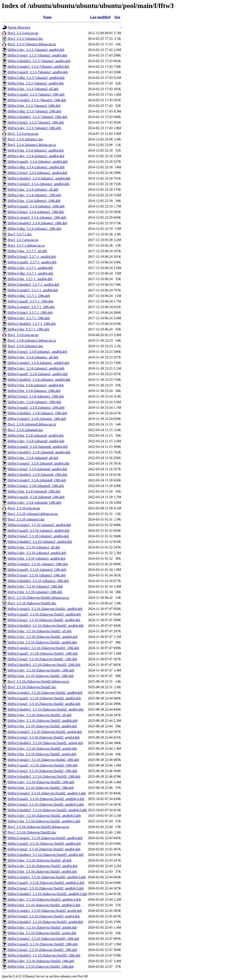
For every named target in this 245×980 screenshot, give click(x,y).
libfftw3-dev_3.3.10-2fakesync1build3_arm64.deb (42, 927)
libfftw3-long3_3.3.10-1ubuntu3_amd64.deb (38, 536)
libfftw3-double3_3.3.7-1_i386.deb (32, 324)
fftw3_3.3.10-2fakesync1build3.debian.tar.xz (38, 827)
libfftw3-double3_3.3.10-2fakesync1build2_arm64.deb (45, 743)
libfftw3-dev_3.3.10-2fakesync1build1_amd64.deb (42, 637)
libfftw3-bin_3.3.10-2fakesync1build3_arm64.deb (42, 933)
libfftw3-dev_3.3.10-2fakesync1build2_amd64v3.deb (44, 816)
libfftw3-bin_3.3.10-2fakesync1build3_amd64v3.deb (44, 905)
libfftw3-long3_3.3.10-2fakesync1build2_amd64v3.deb (46, 804)
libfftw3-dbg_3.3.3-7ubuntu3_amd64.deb (36, 78)
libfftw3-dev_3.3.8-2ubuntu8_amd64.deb (36, 441)
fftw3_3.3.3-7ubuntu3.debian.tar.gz (32, 44)
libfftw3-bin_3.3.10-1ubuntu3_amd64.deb (36, 558)
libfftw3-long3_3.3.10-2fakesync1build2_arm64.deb (44, 737)
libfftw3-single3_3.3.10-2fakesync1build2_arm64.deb (45, 732)
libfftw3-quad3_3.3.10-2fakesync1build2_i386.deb (43, 765)
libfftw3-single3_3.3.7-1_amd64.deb (33, 290)
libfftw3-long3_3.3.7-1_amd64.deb (32, 257)
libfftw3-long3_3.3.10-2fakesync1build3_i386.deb (42, 950)
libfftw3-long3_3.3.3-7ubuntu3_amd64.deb (37, 55)
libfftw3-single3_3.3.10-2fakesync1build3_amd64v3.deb (47, 877)
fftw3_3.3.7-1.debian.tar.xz (26, 245)
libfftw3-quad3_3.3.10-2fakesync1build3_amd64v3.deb (46, 883)
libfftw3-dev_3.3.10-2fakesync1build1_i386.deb (41, 670)
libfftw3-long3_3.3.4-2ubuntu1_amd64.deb (37, 173)
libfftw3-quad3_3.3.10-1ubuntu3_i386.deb (37, 570)
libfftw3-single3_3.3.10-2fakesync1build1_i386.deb (43, 648)
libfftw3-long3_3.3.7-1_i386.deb (30, 313)
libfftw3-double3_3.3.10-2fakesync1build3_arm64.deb (45, 922)
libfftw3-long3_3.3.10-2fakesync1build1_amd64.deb (44, 620)
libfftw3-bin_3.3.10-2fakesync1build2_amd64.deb (42, 726)
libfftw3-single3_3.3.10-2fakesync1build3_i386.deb (43, 939)
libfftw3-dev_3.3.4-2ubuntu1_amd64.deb (36, 156)
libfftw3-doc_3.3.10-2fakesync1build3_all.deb (40, 860)
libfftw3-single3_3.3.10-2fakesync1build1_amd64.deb (45, 609)
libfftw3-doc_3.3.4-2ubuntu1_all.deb (33, 190)
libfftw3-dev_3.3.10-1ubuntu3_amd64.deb (37, 553)
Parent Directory (19, 27)
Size (117, 17)
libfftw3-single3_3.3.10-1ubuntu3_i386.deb (38, 564)
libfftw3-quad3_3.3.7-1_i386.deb (30, 301)
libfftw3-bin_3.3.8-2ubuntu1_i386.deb (34, 391)
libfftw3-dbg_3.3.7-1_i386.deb (29, 296)
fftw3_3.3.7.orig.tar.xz (23, 240)
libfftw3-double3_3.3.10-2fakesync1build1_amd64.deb (46, 626)
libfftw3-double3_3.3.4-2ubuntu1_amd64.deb (39, 178)
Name (47, 17)
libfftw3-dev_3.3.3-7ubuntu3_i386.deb (34, 128)
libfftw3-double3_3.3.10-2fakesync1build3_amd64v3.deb (47, 894)
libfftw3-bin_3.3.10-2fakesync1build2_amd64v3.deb (44, 821)
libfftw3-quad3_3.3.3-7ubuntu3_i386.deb (36, 94)
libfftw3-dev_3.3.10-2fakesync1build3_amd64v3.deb (44, 899)
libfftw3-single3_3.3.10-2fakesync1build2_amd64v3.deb (47, 793)
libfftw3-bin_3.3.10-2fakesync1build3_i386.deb (41, 967)
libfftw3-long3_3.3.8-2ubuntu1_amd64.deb (37, 352)
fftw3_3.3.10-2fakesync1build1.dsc (32, 603)
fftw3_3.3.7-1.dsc (20, 234)
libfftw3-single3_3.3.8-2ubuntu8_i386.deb (37, 480)
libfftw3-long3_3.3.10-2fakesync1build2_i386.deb (42, 771)
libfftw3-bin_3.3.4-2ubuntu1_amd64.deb (36, 150)
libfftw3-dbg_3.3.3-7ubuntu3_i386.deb (34, 111)
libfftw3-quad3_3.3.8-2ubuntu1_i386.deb (36, 408)
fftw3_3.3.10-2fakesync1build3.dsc (32, 832)
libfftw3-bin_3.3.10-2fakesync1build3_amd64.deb (42, 872)
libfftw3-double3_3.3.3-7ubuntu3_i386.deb (37, 117)
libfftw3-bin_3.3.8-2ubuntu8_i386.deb (34, 491)
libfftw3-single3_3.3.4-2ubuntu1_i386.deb (37, 217)
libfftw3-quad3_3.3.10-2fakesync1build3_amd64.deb (44, 844)
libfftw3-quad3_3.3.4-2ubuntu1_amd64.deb (38, 162)
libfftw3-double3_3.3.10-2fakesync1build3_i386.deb (44, 955)
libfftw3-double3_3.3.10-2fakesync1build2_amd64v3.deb (47, 810)
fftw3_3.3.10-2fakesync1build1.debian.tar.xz (38, 598)
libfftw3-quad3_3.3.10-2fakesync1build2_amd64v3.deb (46, 799)
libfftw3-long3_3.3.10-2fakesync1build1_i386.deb (42, 659)
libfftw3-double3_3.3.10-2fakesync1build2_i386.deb (44, 776)
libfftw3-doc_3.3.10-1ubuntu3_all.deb (34, 547)
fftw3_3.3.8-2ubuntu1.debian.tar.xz (32, 340)
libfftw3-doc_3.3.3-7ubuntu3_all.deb (33, 89)
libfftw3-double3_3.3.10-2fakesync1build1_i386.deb (44, 665)
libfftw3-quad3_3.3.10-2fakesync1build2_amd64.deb (44, 698)
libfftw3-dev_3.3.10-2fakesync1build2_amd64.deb (42, 721)
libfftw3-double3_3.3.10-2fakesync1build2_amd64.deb (46, 709)
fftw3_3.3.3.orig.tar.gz (23, 33)
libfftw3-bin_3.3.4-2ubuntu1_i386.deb (34, 201)
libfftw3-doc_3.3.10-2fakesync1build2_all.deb (40, 715)
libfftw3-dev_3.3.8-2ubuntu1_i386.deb (34, 402)
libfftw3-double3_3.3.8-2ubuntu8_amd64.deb (39, 452)
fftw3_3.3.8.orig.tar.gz (23, 335)
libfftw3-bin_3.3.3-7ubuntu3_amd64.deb (36, 83)
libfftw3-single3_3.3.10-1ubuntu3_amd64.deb (39, 525)
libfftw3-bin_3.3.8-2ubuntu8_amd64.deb (36, 435)
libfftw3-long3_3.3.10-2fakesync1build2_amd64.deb (44, 704)
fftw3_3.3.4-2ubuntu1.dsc (25, 139)
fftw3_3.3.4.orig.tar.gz (23, 134)
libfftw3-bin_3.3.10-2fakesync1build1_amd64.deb (42, 642)
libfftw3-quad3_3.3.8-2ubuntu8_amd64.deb (38, 447)
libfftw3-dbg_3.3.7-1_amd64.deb (30, 273)
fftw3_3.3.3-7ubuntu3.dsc (25, 39)
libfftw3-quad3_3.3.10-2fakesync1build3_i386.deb (43, 944)
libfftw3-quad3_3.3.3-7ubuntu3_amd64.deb (38, 72)
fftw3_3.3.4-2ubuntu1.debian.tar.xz (32, 145)
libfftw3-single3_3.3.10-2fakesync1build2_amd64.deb (45, 693)
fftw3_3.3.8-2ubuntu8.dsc (25, 430)
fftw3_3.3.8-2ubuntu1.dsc (25, 346)
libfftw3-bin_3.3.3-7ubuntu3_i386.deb (34, 106)
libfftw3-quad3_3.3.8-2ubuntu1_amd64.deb (38, 374)
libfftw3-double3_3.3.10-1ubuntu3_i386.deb (38, 581)
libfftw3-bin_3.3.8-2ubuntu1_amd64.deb (36, 385)
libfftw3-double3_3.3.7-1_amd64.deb (33, 285)
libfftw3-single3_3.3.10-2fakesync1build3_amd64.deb (45, 838)
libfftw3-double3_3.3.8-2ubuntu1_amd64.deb (39, 380)
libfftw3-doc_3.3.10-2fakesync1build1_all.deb (40, 631)
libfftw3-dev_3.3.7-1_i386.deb (29, 318)
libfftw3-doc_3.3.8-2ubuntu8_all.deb (33, 458)
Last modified (100, 17)
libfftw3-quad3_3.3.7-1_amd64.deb (32, 262)
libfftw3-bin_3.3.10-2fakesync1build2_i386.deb (41, 788)
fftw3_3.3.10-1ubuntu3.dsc (26, 519)
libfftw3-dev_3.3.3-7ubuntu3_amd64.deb (36, 50)
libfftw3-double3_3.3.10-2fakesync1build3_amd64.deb (46, 855)
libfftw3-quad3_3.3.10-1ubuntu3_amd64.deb (38, 531)
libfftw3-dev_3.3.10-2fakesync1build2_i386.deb (41, 782)
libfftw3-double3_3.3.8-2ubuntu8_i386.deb (37, 475)
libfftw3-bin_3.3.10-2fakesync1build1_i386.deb (41, 676)
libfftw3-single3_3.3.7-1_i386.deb (31, 307)
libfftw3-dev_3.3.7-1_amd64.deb (30, 268)
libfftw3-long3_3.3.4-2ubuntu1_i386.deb (36, 212)
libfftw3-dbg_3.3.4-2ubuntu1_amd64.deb (36, 167)
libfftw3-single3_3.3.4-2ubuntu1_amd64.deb (38, 184)
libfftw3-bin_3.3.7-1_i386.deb (28, 329)
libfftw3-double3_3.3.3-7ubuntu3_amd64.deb (39, 61)
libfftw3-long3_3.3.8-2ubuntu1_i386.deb (36, 396)
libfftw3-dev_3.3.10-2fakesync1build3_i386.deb (41, 961)
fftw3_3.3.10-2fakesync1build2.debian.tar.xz (38, 681)
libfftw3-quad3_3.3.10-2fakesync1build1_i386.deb (43, 654)
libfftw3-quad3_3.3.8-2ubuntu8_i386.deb (36, 497)
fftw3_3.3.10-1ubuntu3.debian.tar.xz (33, 514)
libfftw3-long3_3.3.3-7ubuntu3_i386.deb (36, 122)
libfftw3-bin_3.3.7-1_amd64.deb (30, 279)
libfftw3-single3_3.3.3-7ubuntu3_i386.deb (37, 100)
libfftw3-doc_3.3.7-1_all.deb (27, 251)
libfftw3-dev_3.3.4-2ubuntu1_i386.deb (34, 195)
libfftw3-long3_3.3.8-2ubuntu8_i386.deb (36, 486)
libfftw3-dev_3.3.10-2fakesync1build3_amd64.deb (42, 866)
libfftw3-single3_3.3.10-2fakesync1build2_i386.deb (43, 760)
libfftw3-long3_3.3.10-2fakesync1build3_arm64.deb (44, 916)
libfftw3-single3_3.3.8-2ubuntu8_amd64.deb (38, 463)
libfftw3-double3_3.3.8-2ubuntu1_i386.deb (37, 413)
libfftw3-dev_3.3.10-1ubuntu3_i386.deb (35, 586)
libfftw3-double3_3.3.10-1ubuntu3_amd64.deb (40, 542)
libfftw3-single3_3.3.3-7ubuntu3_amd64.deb (38, 67)
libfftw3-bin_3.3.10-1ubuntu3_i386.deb (35, 592)
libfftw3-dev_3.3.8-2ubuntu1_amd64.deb (36, 368)
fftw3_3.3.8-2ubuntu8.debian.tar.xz (32, 424)
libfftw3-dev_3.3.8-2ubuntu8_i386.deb (34, 503)
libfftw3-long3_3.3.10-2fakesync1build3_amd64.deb (44, 849)
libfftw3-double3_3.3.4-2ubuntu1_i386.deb (37, 223)
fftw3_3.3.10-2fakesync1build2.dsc (32, 687)
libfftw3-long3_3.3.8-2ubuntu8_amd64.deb (37, 469)
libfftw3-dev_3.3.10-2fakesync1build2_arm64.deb (42, 749)
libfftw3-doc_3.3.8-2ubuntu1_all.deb (33, 357)
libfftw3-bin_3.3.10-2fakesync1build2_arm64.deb (42, 754)
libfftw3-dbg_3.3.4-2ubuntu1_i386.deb (34, 229)
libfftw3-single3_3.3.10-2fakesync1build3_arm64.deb (45, 911)
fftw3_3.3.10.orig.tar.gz (24, 508)
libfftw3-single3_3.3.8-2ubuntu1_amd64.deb (38, 363)
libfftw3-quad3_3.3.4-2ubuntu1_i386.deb (36, 206)
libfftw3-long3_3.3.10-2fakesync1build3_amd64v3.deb (46, 888)
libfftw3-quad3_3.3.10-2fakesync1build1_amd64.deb (44, 614)
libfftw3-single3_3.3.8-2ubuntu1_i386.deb (37, 419)
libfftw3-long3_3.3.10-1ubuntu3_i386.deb (37, 575)
